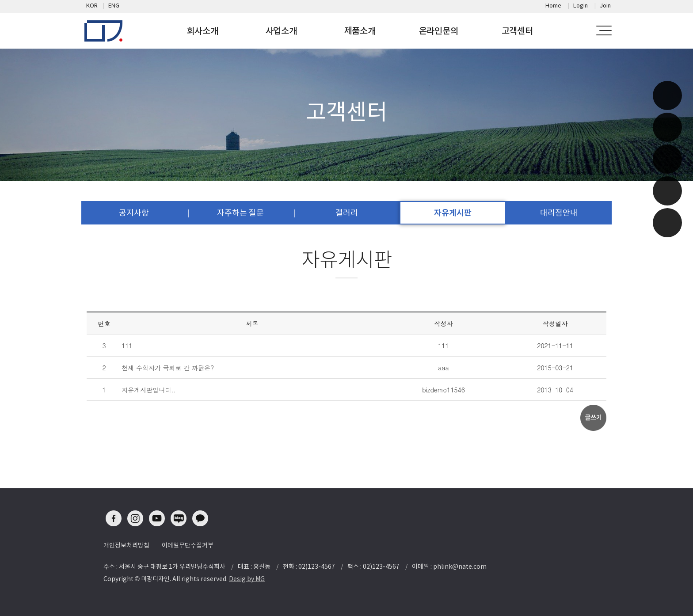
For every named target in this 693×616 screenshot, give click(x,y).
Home (553, 6)
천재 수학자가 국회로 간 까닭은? (168, 368)
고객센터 (517, 31)
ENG (114, 6)
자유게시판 (453, 213)
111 (127, 346)
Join (605, 6)
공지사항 (134, 213)
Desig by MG (247, 579)
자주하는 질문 (240, 213)
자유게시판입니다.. (149, 390)
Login (581, 6)
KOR (92, 6)
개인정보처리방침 (126, 545)
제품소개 (360, 31)
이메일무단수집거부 (188, 545)
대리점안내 (559, 213)
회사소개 (203, 31)
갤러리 (347, 213)
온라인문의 (439, 31)
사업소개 (281, 31)
